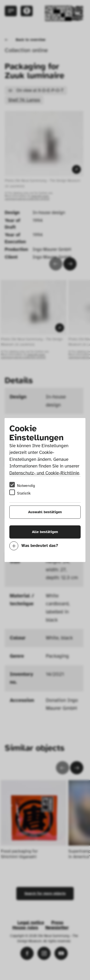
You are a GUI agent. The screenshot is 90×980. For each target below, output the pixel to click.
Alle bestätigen (45, 532)
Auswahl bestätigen (45, 512)
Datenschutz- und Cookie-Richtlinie (44, 473)
